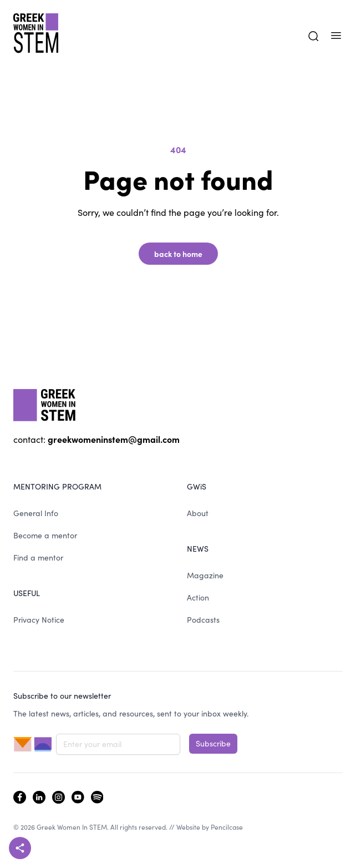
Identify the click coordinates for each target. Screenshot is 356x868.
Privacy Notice (39, 620)
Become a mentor (45, 535)
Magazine (205, 575)
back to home (178, 254)
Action (198, 597)
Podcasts (203, 620)
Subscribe (213, 743)
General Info (36, 513)
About (198, 513)
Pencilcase (227, 827)
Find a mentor (38, 557)
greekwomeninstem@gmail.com (114, 439)
